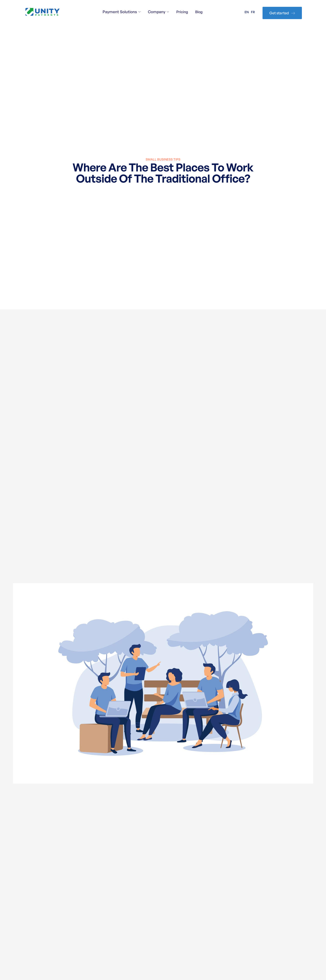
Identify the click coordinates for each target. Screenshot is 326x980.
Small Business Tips (163, 159)
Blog (199, 12)
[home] (43, 12)
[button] (122, 12)
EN (247, 12)
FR (253, 12)
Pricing (182, 12)
